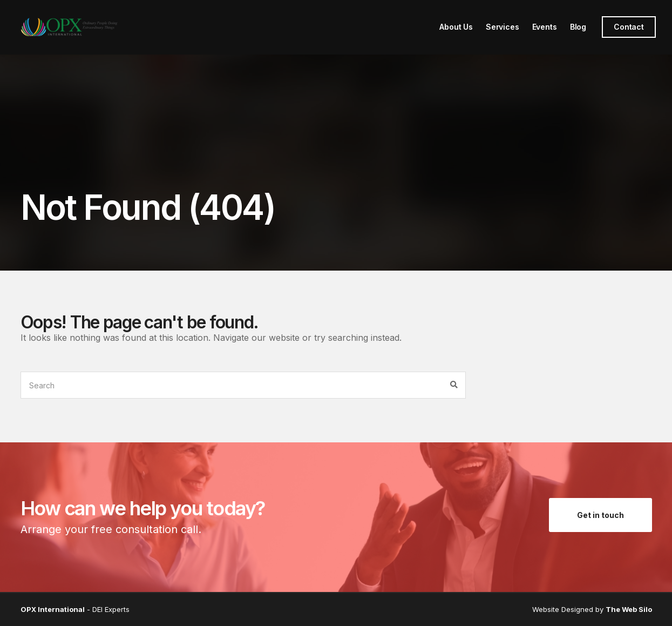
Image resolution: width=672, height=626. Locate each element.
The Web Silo (629, 609)
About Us (456, 27)
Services (503, 27)
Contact (629, 27)
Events (545, 27)
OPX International (53, 609)
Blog (578, 27)
